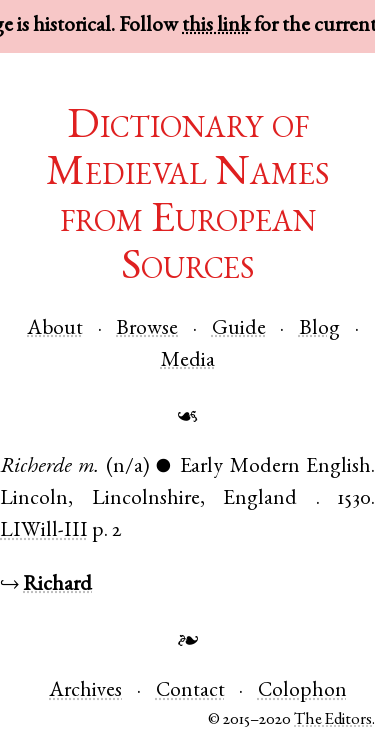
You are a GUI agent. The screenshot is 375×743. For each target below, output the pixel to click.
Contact (190, 691)
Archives (85, 691)
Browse (147, 329)
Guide (239, 329)
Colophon (302, 691)
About (55, 329)
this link (216, 26)
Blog (319, 329)
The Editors (333, 720)
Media (188, 361)
